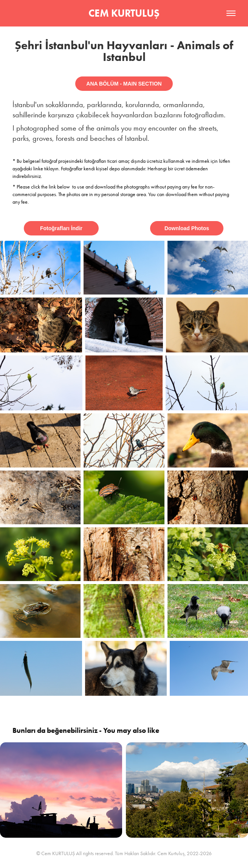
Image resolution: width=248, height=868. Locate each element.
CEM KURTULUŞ (124, 13)
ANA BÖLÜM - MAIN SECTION (124, 84)
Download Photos (187, 228)
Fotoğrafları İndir (61, 228)
